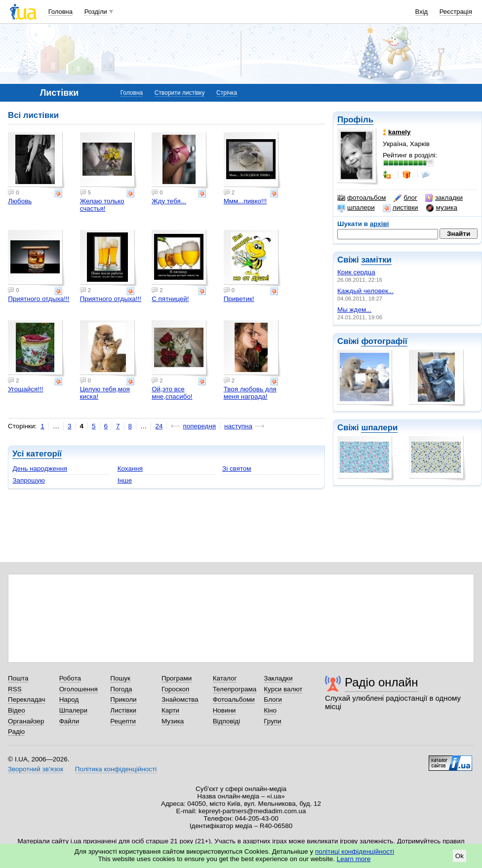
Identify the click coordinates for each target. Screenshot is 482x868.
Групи (272, 721)
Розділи (96, 12)
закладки (444, 198)
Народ (69, 699)
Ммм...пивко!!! (245, 201)
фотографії (384, 341)
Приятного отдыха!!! (39, 299)
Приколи (123, 699)
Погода (121, 689)
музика (442, 208)
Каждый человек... (365, 291)
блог (405, 198)
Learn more (354, 859)
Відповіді (227, 721)
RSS (15, 689)
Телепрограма (235, 689)
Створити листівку (180, 93)
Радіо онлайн (382, 682)
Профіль (355, 120)
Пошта (18, 678)
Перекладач (26, 699)
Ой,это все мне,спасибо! (172, 393)
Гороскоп (175, 689)
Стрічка (227, 93)
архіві (380, 224)
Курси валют (283, 689)
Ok (460, 856)
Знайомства (180, 699)
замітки (376, 260)
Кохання (130, 469)
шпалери (356, 208)
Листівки (123, 710)
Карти (170, 710)
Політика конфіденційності (116, 769)
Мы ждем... (354, 310)
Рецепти (123, 721)
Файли (69, 721)
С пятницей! (170, 299)
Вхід (422, 12)
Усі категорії (37, 454)
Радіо (16, 732)
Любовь (20, 201)
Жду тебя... (169, 201)
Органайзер (26, 721)
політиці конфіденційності (355, 851)
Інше (125, 480)
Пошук (120, 678)
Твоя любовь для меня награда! (250, 393)
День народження (40, 469)
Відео (17, 710)
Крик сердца (356, 272)
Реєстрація (456, 12)
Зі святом (237, 469)
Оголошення (79, 689)
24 (159, 426)
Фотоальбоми (234, 699)
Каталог (225, 678)
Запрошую (28, 480)
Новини (224, 710)
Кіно (270, 710)
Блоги (273, 699)
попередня (199, 426)
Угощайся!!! (25, 389)
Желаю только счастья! (102, 205)
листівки (401, 208)
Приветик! (239, 299)
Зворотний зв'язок (36, 769)
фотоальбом (361, 198)
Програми (177, 678)
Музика (173, 721)
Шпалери (73, 710)
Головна (60, 12)
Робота (70, 678)
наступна (238, 426)
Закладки (278, 678)
